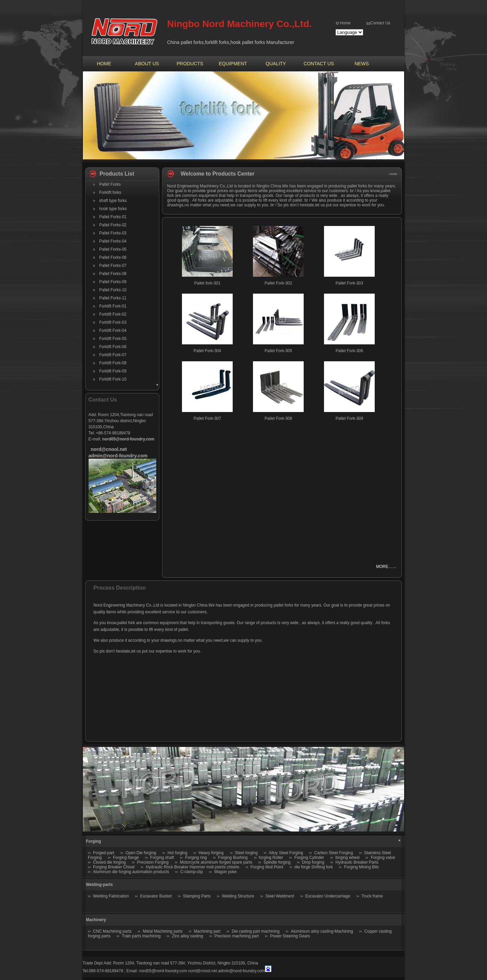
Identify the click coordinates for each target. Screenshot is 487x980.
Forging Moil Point (267, 867)
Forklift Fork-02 (113, 314)
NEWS (362, 64)
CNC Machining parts (112, 931)
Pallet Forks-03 (113, 233)
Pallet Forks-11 (113, 298)
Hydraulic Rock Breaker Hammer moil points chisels (192, 867)
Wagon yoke (225, 872)
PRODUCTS (190, 64)
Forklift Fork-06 (113, 347)
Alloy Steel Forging (286, 853)
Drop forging (313, 862)
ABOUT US (147, 64)
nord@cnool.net (203, 971)
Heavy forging (211, 853)
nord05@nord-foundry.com (163, 971)
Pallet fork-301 (207, 283)
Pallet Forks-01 (113, 217)
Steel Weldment (280, 896)
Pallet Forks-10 (113, 290)
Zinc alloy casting (187, 936)
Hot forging (177, 853)
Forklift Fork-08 (113, 363)
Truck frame (372, 896)
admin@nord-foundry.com (241, 971)
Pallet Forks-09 (113, 282)
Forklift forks (110, 192)
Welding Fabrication (111, 896)
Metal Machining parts (163, 931)
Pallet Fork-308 (278, 418)
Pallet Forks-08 (113, 274)
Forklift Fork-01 (113, 306)
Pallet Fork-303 (349, 283)
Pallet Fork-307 (207, 418)
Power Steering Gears (290, 936)
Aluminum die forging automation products (131, 872)
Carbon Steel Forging (333, 853)
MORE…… (386, 567)
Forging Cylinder (309, 858)
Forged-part (104, 853)
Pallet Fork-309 (349, 418)
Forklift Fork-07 (113, 355)
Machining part (207, 931)
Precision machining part (237, 936)
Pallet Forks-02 (113, 225)
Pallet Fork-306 (349, 351)
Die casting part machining (256, 931)
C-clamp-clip (192, 872)
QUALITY (276, 64)
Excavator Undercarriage (328, 896)
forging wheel (347, 858)
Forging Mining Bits (361, 867)
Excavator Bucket (156, 896)
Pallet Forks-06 (113, 257)
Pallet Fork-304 (207, 351)
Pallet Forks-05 (113, 249)
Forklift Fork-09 (113, 371)
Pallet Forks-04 (113, 241)
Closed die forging (109, 862)
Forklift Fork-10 (113, 379)
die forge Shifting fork (314, 867)
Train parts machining (141, 936)
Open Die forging (141, 853)
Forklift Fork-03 (113, 322)
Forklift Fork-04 (113, 331)
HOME (104, 64)
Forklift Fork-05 (113, 339)
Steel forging (246, 853)
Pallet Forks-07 (113, 266)
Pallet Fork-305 (278, 351)
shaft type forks (113, 201)
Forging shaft (162, 858)
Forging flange (126, 858)
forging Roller (271, 858)
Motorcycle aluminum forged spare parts (216, 862)
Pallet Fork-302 (278, 283)
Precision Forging (153, 862)
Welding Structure (238, 896)
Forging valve (383, 858)
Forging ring (196, 858)
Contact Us (380, 23)
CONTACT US (319, 64)
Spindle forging (277, 862)
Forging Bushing (233, 858)
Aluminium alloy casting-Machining (322, 931)
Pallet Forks (110, 184)
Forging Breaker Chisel (114, 867)
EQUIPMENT (233, 64)
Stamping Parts (197, 896)
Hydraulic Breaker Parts (357, 862)
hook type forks (113, 209)
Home (345, 23)
